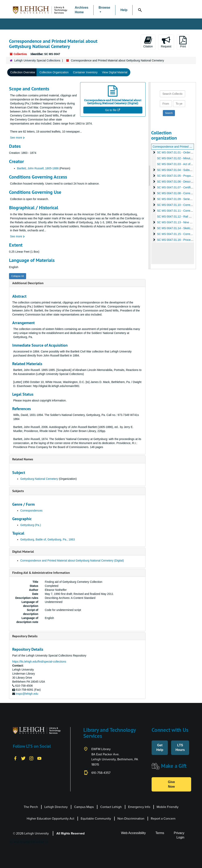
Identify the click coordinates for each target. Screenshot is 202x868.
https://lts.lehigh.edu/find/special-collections (39, 662)
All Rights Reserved (70, 833)
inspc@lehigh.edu (27, 694)
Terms (160, 833)
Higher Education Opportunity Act (50, 818)
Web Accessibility (133, 833)
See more (17, 138)
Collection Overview (23, 72)
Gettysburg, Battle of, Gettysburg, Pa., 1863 (48, 539)
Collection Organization (54, 72)
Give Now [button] (171, 784)
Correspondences (31, 511)
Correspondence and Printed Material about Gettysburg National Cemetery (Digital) (72, 561)
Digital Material (23, 552)
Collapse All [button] (18, 276)
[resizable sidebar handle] (150, 176)
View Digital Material (115, 72)
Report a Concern (163, 818)
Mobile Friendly (168, 807)
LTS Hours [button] (180, 748)
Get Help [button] (160, 748)
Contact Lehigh (111, 807)
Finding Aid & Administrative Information (41, 573)
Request (166, 42)
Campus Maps (84, 807)
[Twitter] (23, 758)
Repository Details (25, 636)
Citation (148, 42)
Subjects (18, 491)
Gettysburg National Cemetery (39, 479)
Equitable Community (96, 818)
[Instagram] (31, 758)
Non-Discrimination (131, 818)
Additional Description (28, 283)
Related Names (23, 459)
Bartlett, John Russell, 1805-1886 (38, 168)
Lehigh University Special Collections (37, 60)
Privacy (179, 833)
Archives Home (82, 10)
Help (124, 10)
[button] (104, 10)
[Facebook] (15, 758)
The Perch (31, 807)
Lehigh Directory (56, 807)
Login (180, 837)
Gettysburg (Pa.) (31, 525)
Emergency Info (139, 807)
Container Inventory (85, 72)
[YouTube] (39, 758)
